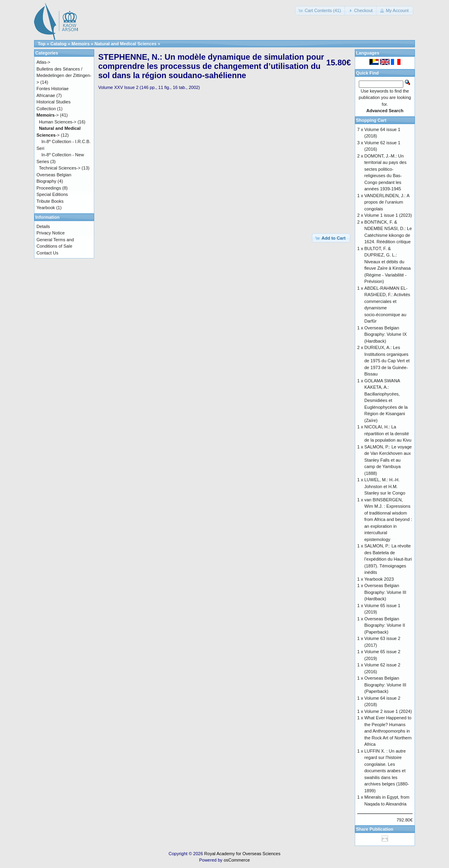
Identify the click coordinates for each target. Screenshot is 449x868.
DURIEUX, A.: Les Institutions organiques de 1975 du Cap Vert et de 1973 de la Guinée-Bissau (387, 361)
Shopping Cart (371, 120)
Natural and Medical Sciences (126, 44)
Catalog (59, 44)
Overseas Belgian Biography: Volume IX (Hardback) (386, 334)
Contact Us (47, 253)
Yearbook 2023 (379, 579)
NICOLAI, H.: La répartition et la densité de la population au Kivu (388, 433)
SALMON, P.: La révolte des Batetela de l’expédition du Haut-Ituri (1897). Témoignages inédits (388, 559)
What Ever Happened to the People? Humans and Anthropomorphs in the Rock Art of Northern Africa (388, 731)
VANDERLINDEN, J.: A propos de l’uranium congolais (387, 202)
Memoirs (80, 44)
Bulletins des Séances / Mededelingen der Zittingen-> (64, 76)
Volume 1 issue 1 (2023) (388, 215)
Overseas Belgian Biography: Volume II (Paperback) (385, 625)
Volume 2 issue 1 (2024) (388, 711)
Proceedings (49, 188)
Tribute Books (50, 201)
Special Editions (52, 194)
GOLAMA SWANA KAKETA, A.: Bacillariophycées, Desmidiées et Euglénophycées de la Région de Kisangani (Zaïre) (386, 401)
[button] (321, 11)
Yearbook (46, 208)
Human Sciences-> (58, 122)
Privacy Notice (51, 233)
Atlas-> (43, 62)
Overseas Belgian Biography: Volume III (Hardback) (385, 592)
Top (41, 44)
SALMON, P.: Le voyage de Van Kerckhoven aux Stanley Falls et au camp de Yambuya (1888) (388, 460)
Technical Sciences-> (60, 168)
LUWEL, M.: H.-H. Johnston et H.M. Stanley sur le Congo (385, 486)
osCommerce (237, 860)
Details (43, 226)
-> (48, 115)
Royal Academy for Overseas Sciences (242, 854)
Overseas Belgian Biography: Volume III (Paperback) (385, 685)
